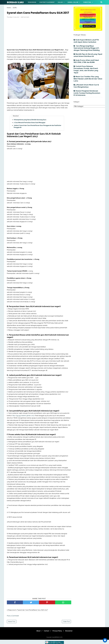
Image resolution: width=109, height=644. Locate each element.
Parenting (87, 2)
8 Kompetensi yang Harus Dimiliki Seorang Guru (30, 124)
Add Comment (25, 21)
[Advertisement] (39, 38)
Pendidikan (32, 2)
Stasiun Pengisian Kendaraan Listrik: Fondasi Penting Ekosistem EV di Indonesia (87, 93)
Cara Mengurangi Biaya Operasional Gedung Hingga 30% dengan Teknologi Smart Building (87, 48)
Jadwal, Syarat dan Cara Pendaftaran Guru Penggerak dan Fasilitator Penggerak (37, 131)
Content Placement (47, 2)
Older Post (66, 626)
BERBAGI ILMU (15, 2)
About (37, 635)
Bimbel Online (73, 2)
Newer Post (12, 626)
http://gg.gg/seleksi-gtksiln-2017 (23, 420)
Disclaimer (70, 635)
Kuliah (60, 2)
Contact (46, 635)
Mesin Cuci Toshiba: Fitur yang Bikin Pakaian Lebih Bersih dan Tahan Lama (88, 79)
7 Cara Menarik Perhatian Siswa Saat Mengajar (30, 127)
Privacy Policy (58, 635)
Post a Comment (13, 620)
